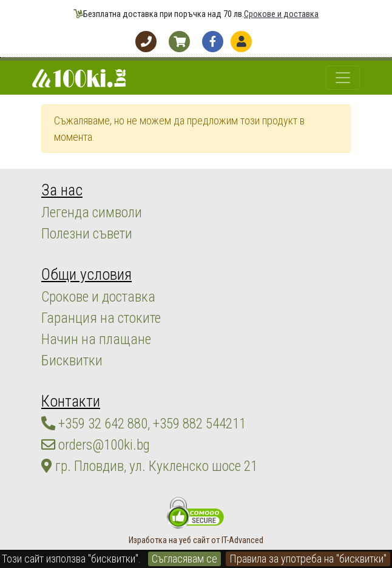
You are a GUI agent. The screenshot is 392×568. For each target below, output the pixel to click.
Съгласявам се (184, 559)
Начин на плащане (96, 339)
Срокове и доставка (281, 14)
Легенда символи (92, 212)
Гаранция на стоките (101, 318)
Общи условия (86, 274)
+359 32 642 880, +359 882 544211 (144, 424)
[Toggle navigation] (343, 78)
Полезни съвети (87, 234)
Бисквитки (72, 360)
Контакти (71, 401)
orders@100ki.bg (96, 445)
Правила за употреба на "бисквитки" (308, 559)
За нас (62, 190)
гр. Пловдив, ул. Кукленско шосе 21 (149, 466)
